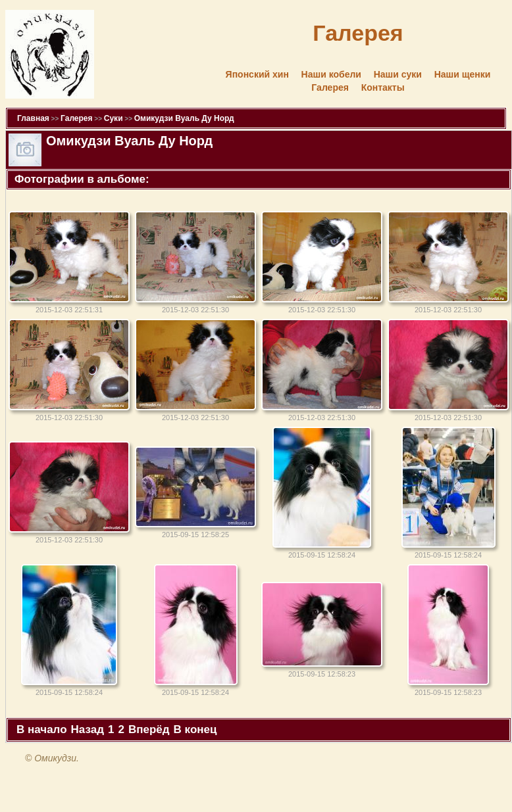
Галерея (330, 87)
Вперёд (149, 729)
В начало (42, 729)
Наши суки (398, 74)
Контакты (383, 87)
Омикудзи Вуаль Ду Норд (184, 118)
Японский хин (257, 74)
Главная (33, 118)
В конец (195, 729)
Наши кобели (331, 74)
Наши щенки (463, 74)
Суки (114, 118)
